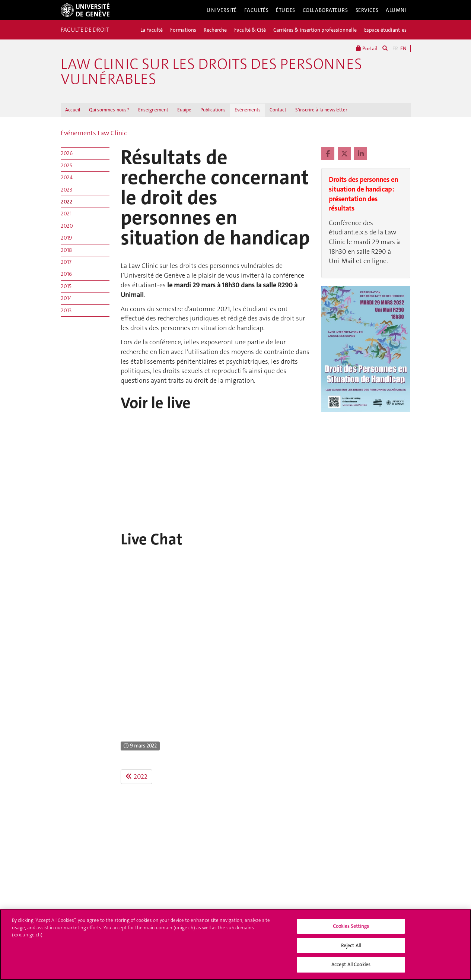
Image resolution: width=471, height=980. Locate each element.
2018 (66, 250)
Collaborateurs (325, 10)
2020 (67, 226)
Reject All (351, 946)
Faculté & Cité (250, 30)
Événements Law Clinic (94, 133)
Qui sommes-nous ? (109, 110)
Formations (183, 30)
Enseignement (153, 110)
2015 (66, 286)
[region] (235, 945)
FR (395, 48)
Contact (278, 110)
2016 (66, 274)
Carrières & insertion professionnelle (315, 30)
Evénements (248, 110)
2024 (67, 177)
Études (285, 10)
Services (367, 10)
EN (403, 48)
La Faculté (152, 30)
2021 (66, 214)
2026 (67, 153)
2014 (66, 298)
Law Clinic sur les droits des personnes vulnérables (211, 72)
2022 (67, 202)
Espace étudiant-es (385, 30)
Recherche (215, 30)
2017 (66, 262)
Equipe (184, 110)
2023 (66, 190)
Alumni (396, 10)
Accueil (73, 110)
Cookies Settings (351, 926)
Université (222, 10)
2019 (66, 238)
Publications (213, 110)
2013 (66, 310)
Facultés (257, 10)
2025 (66, 165)
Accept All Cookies (351, 965)
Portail (367, 48)
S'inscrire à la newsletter (321, 110)
